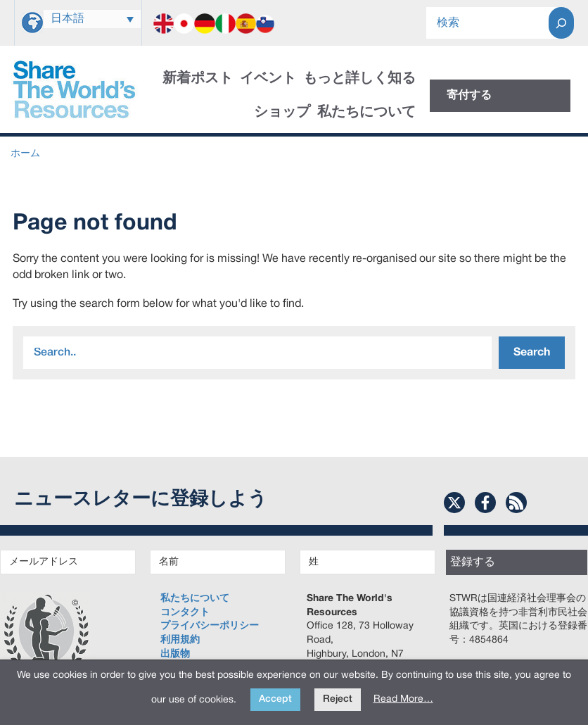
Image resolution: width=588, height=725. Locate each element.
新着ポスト (198, 79)
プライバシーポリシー (210, 626)
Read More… (403, 699)
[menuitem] (92, 19)
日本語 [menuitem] (68, 19)
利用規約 (180, 640)
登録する (473, 562)
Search (532, 353)
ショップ (282, 113)
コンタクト (185, 613)
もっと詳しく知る (359, 79)
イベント (268, 79)
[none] (92, 19)
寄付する (469, 96)
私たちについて (366, 113)
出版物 (175, 654)
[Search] (561, 23)
